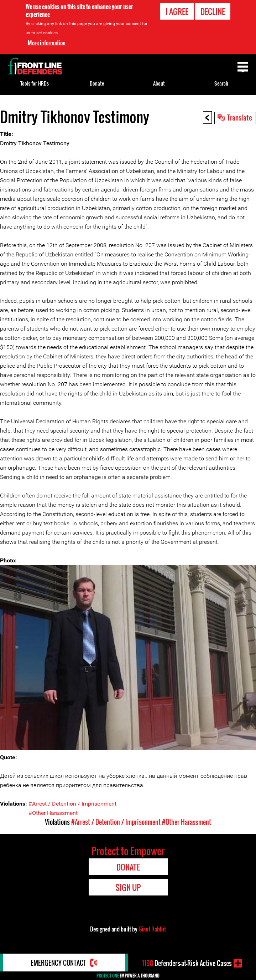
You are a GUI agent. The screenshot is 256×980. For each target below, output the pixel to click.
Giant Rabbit (152, 929)
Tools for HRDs (35, 83)
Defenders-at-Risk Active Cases (187, 963)
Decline (213, 11)
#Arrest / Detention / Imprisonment (72, 804)
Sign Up (128, 887)
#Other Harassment (53, 813)
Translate (240, 117)
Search (221, 83)
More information (47, 43)
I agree (177, 11)
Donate (97, 83)
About (159, 83)
